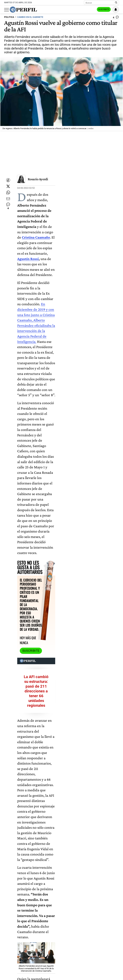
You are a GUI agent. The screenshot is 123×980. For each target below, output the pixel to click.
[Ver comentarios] (116, 18)
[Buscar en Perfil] (116, 3)
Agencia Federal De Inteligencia (100, 970)
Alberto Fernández (71, 970)
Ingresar (87, 10)
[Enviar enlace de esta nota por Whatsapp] (8, 197)
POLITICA (9, 17)
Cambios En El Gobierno (31, 976)
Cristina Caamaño (48, 970)
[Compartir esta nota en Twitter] (8, 187)
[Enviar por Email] (8, 206)
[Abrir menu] (7, 10)
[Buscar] (100, 3)
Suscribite (103, 10)
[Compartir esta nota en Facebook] (8, 178)
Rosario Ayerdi (38, 179)
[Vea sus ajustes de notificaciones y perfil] (116, 10)
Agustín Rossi (52, 216)
